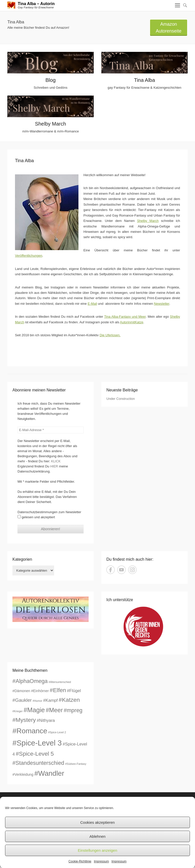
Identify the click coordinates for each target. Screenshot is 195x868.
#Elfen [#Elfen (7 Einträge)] (58, 690)
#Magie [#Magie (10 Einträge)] (34, 710)
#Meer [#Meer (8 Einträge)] (54, 710)
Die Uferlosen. (110, 335)
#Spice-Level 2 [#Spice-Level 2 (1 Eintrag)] (57, 732)
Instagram (132, 570)
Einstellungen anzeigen (97, 850)
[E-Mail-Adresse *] (51, 430)
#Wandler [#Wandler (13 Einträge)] (49, 773)
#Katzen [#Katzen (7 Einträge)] (69, 700)
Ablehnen (97, 836)
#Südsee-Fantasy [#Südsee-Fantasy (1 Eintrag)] (76, 764)
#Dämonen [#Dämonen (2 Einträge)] (21, 691)
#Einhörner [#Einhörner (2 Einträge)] (40, 691)
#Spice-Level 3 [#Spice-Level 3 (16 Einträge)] (37, 743)
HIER (54, 466)
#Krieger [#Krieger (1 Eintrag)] (18, 711)
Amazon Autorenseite (168, 28)
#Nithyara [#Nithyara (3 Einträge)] (46, 720)
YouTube (121, 570)
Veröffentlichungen (29, 256)
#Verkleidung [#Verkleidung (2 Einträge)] (23, 774)
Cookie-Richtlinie (80, 861)
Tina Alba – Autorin (36, 4)
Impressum (101, 861)
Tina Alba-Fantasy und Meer (125, 317)
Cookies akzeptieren (97, 822)
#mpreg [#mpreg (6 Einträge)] (73, 710)
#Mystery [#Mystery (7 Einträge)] (24, 720)
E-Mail (92, 304)
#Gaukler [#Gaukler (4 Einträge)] (22, 700)
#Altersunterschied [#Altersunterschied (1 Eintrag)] (60, 682)
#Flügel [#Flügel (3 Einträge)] (74, 691)
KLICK (56, 461)
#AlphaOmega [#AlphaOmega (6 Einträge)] (30, 681)
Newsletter (162, 304)
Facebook (111, 570)
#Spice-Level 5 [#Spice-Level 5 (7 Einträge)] (35, 754)
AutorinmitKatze (132, 322)
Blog (51, 80)
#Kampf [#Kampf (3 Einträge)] (50, 700)
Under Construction (121, 399)
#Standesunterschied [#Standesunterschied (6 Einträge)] (38, 763)
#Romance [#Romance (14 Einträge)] (30, 731)
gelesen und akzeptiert (36, 517)
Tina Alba (145, 80)
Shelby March (51, 124)
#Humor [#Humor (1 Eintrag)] (37, 701)
